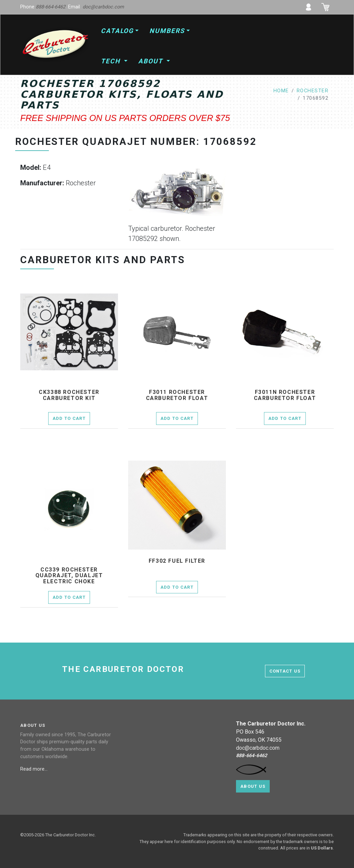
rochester (313, 91)
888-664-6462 (51, 7)
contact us (285, 671)
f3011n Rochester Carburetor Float (285, 395)
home (281, 91)
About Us (253, 786)
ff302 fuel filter (177, 561)
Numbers (167, 31)
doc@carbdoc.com (103, 7)
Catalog (117, 31)
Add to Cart (69, 418)
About (152, 61)
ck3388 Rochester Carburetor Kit (69, 395)
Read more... (35, 769)
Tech (112, 61)
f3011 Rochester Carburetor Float (177, 395)
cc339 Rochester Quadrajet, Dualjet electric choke (69, 576)
